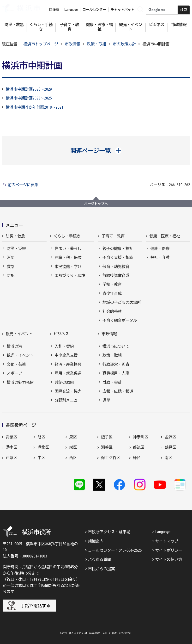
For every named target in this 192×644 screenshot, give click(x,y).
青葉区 (12, 437)
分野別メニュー (68, 400)
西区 (73, 458)
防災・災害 (16, 248)
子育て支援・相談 (118, 257)
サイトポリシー (169, 550)
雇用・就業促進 (68, 373)
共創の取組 (64, 382)
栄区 (73, 447)
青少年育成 (112, 293)
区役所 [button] (54, 10)
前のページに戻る (23, 185)
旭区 (41, 437)
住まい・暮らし (68, 248)
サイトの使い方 (169, 559)
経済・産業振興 (68, 364)
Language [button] (71, 10)
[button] (96, 151)
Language (163, 532)
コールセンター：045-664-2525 (115, 550)
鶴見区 (170, 447)
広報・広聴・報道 (118, 391)
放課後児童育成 (116, 275)
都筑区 (139, 447)
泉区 (73, 437)
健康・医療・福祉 (165, 236)
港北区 (43, 447)
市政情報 (72, 44)
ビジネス (61, 334)
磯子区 (107, 437)
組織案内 (96, 541)
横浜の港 (14, 346)
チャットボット (123, 10)
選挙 (106, 400)
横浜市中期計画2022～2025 (29, 98)
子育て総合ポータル (120, 320)
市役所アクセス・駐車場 (109, 532)
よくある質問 (100, 559)
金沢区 (170, 437)
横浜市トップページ (41, 44)
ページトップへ (96, 204)
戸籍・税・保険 (68, 257)
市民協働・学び (68, 266)
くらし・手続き (67, 236)
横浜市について (116, 346)
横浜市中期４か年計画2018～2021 (35, 107)
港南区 (12, 447)
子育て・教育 (113, 236)
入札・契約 (64, 346)
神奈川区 (141, 437)
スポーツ (14, 373)
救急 (11, 266)
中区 (41, 458)
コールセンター (94, 10)
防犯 (11, 275)
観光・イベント (19, 334)
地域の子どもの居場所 (122, 302)
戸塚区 (12, 458)
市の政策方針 (124, 44)
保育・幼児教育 (116, 266)
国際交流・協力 (68, 391)
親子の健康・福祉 (118, 248)
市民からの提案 (102, 569)
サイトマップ (167, 541)
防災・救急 (15, 236)
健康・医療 (160, 248)
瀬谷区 (107, 447)
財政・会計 (112, 382)
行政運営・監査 (116, 364)
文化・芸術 (16, 364)
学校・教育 (112, 284)
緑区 (137, 458)
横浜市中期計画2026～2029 (29, 89)
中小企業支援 (66, 355)
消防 (11, 257)
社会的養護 (112, 311)
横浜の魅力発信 (20, 382)
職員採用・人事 (116, 373)
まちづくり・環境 (70, 275)
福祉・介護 (160, 257)
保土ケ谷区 (111, 458)
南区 (168, 458)
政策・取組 (96, 44)
